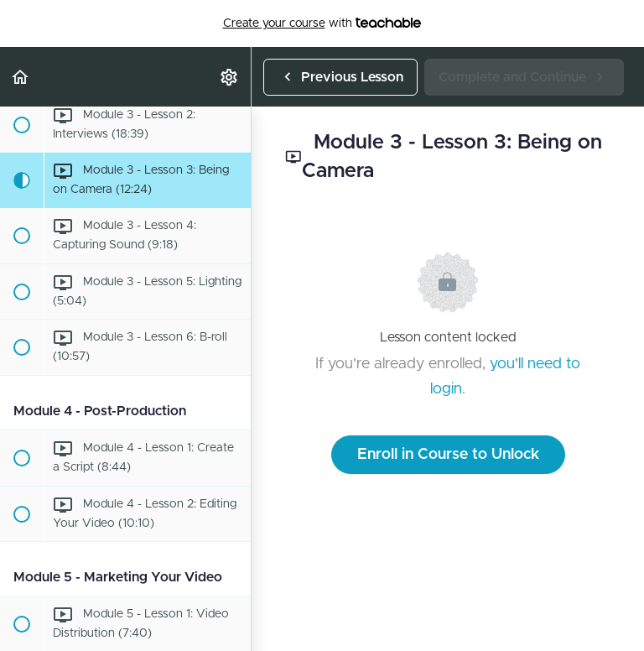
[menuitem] (230, 77)
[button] (21, 77)
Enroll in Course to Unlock (448, 455)
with (322, 23)
